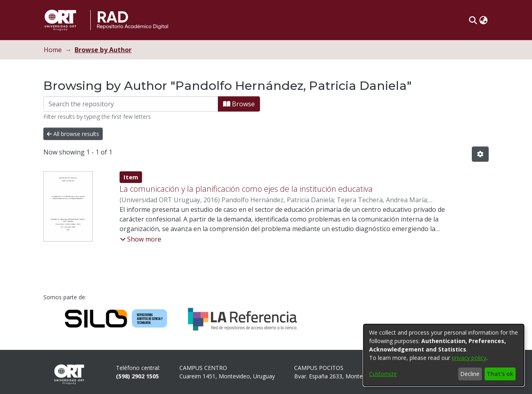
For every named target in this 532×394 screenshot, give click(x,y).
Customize (383, 374)
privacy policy (469, 358)
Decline (470, 374)
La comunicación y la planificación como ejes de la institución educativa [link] (246, 189)
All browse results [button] (73, 134)
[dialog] (444, 355)
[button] (473, 20)
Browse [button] (239, 104)
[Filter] (131, 104)
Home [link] (53, 50)
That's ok (500, 374)
